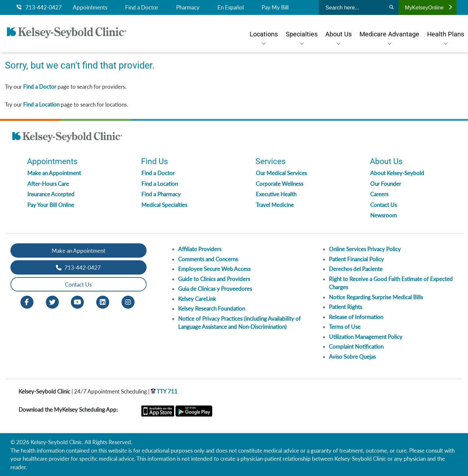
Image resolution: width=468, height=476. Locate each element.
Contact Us (383, 205)
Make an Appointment (54, 173)
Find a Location (41, 104)
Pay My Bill (275, 7)
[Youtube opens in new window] (77, 302)
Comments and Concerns (208, 259)
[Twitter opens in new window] (52, 302)
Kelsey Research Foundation (212, 309)
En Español (231, 7)
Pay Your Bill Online (51, 205)
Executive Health (276, 194)
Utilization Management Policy (366, 337)
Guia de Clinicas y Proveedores (215, 289)
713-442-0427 (39, 7)
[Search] (391, 7)
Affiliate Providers (200, 249)
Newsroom (383, 215)
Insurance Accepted (51, 194)
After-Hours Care (48, 184)
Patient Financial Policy (356, 259)
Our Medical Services (281, 173)
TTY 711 (164, 391)
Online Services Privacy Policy (365, 249)
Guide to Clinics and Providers (214, 279)
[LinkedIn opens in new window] (103, 302)
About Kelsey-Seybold (397, 173)
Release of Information (356, 317)
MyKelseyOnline (428, 7)
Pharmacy (188, 7)
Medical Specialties (164, 205)
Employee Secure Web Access (214, 269)
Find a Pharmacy (161, 194)
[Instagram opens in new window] (128, 302)
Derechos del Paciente (356, 269)
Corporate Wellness (279, 184)
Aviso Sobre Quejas (352, 357)
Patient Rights (345, 307)
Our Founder (386, 184)
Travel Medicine (275, 205)
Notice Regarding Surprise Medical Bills (376, 297)
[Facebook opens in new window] (27, 302)
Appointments (90, 7)
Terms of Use (345, 327)
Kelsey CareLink (197, 299)
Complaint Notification (356, 347)
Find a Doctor (142, 7)
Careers (379, 194)
